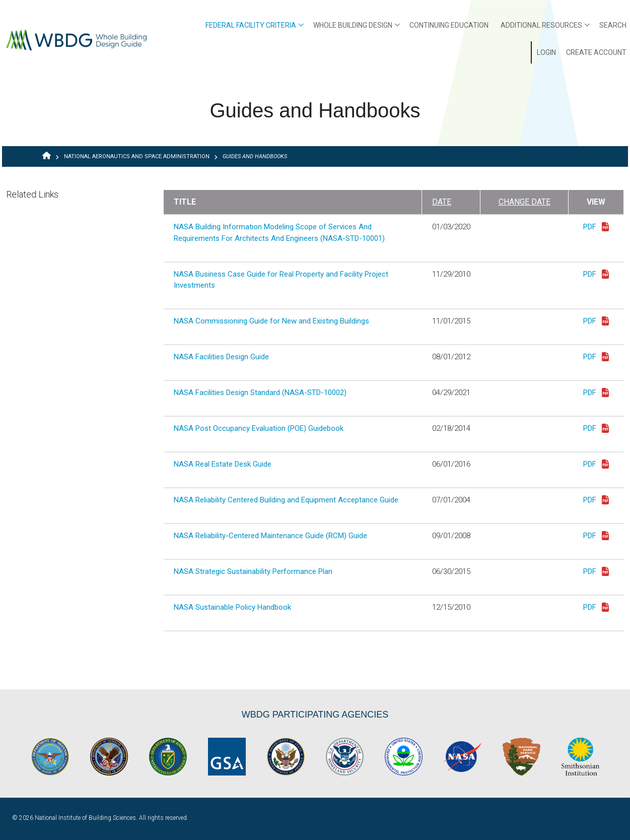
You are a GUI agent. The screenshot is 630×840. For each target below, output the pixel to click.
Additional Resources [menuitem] (545, 29)
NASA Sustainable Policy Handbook (232, 607)
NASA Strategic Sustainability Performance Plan (253, 571)
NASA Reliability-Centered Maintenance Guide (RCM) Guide (270, 536)
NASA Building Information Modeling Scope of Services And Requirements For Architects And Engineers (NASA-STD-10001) (279, 233)
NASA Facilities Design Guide (221, 357)
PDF (596, 228)
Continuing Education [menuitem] (449, 25)
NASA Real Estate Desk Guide (223, 464)
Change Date (524, 202)
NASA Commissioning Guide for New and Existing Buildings (271, 321)
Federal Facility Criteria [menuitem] (255, 29)
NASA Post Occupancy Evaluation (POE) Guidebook (259, 428)
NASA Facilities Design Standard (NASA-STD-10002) (260, 393)
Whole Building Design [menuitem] (357, 29)
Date (442, 202)
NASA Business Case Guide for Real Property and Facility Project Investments (281, 280)
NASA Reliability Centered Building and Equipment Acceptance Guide (286, 500)
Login (546, 52)
